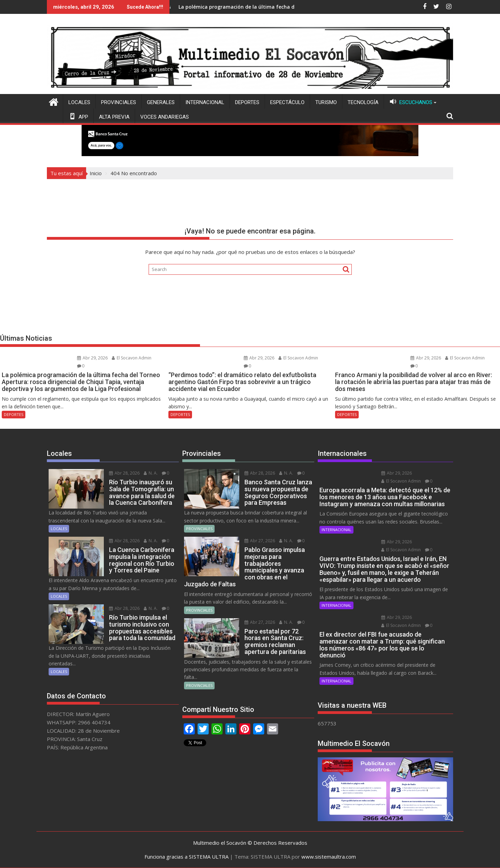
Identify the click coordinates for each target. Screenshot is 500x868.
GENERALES (161, 102)
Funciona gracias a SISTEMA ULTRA (186, 857)
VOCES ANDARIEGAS (165, 117)
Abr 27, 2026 (260, 541)
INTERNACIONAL (205, 102)
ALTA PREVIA (114, 117)
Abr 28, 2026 (124, 473)
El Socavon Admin (132, 358)
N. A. (151, 473)
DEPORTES (247, 102)
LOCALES (79, 102)
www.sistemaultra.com (329, 857)
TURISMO (326, 102)
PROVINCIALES (119, 102)
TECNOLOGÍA (363, 102)
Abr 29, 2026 (92, 358)
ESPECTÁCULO (287, 102)
